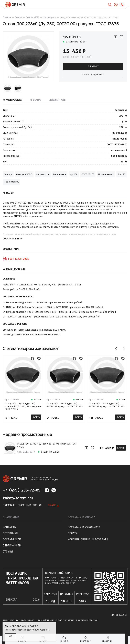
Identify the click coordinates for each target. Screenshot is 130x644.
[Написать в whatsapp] (54, 490)
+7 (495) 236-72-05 (21, 490)
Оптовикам (10, 533)
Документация (58, 100)
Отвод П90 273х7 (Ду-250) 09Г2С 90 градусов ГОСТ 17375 (107, 405)
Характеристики (12, 100)
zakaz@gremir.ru (18, 498)
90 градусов (43, 174)
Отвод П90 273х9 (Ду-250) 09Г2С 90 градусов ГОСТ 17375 (47, 445)
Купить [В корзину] (36, 417)
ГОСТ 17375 (88, 174)
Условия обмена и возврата (88, 539)
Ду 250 (74, 174)
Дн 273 (122, 174)
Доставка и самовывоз (84, 527)
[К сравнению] (115, 37)
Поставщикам (12, 539)
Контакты (9, 527)
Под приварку (12, 182)
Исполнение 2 (106, 174)
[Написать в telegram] (47, 490)
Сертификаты (12, 546)
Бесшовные (60, 174)
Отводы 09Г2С (24, 174)
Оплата (73, 533)
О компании (11, 517)
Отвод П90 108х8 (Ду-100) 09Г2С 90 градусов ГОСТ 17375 (65, 405)
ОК (10, 636)
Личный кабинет (119, 615)
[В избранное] (122, 37)
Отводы (8, 174)
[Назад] (116, 349)
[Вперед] (124, 349)
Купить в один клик (93, 74)
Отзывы (8, 552)
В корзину (93, 66)
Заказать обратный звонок (23, 505)
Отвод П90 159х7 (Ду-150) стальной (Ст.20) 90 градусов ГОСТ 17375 (23, 406)
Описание (36, 100)
